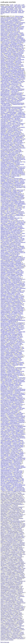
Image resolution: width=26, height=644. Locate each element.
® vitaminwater (4, 217)
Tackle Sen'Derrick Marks (6, 538)
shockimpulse (20, 323)
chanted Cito (9, 315)
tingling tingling (8, 495)
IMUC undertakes (5, 47)
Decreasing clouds (20, 536)
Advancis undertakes (20, 402)
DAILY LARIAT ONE (18, 309)
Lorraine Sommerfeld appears (9, 37)
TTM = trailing (20, 575)
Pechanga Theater (19, 430)
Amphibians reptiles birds (18, 249)
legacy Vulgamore (12, 562)
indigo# (14, 304)
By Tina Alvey (15, 85)
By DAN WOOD (10, 158)
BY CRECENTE (16, 120)
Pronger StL (13, 577)
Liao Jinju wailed (11, 572)
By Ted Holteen (20, 123)
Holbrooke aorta (12, 318)
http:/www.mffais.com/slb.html (7, 367)
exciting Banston (13, 422)
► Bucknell (21, 375)
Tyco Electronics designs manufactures (11, 270)
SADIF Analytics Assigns (6, 268)
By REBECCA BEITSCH (18, 201)
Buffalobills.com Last (5, 378)
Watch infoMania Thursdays (8, 159)
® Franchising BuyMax (16, 291)
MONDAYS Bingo (15, 351)
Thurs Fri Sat (20, 300)
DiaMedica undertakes (6, 346)
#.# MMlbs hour (11, 255)
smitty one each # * (20, 327)
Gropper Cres (21, 112)
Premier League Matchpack (11, 554)
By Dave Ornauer (16, 233)
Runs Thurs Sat (8, 189)
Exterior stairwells (14, 33)
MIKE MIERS (12, 329)
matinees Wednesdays (5, 304)
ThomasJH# (15, 365)
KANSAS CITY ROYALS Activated (9, 581)
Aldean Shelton (5, 522)
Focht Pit (20, 610)
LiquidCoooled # (20, 136)
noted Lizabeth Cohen (7, 241)
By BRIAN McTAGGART (19, 485)
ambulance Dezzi (4, 394)
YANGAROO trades (18, 140)
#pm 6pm (23, 81)
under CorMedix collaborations (18, 203)
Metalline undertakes (21, 434)
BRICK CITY (5, 501)
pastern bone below (17, 617)
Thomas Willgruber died (14, 25)
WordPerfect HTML (11, 457)
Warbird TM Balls (13, 269)
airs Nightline (17, 609)
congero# (15, 443)
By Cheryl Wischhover (11, 493)
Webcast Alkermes (6, 185)
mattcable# (8, 260)
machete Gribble (14, 454)
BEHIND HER (4, 515)
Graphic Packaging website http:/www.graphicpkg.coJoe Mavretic (11, 245)
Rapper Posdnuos (4, 524)
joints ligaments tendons (14, 512)
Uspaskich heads (14, 359)
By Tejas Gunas (17, 125)
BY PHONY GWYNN (20, 186)
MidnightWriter (4, 388)
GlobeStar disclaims (6, 544)
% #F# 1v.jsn (5, 427)
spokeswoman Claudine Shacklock (8, 154)
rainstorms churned (17, 19)
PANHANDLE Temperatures (7, 466)
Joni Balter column (11, 371)
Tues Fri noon (21, 499)
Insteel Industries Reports (8, 582)
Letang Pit (15, 383)
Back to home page (5, 642)
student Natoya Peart (7, 383)
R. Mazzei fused (9, 520)
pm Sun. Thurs (11, 434)
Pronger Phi (21, 422)
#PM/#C (18, 479)
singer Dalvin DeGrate (17, 435)
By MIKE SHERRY (18, 548)
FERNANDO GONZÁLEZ (11, 624)
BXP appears (10, 415)
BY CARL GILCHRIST (12, 336)
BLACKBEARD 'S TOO (6, 347)
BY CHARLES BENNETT (14, 348)
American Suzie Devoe (14, 34)
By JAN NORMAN (6, 545)
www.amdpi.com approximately (9, 149)
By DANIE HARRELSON (14, 192)
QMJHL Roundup (8, 182)
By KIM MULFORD (21, 458)
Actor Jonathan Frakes (6, 281)
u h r (8, 210)
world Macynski (6, 553)
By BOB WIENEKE (10, 267)
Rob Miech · (16, 296)
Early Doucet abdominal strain (9, 205)
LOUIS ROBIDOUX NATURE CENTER (12, 299)
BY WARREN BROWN (20, 75)
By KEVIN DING (11, 155)
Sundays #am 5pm (14, 494)
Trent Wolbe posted (11, 534)
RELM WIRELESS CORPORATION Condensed (12, 401)
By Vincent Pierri (21, 95)
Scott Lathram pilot (18, 530)
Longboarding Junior (12, 621)
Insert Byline (17, 139)
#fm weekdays (20, 534)
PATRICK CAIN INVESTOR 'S (17, 421)
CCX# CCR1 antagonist (17, 90)
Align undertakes (17, 134)
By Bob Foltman (10, 614)
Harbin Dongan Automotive (7, 447)
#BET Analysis (19, 614)
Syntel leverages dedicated (15, 468)
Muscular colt (8, 526)
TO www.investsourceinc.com (10, 31)
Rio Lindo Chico (11, 613)
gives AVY (12, 208)
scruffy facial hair (9, 6)
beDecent (22, 433)
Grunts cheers (4, 305)
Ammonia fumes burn (12, 531)
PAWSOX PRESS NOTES (14, 338)
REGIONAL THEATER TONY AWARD (11, 61)
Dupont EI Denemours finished (7, 63)
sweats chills (13, 511)
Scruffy (12, 5)
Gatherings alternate (5, 103)
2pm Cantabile (21, 453)
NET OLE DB (14, 92)
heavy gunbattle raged (11, 540)
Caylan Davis (22, 443)
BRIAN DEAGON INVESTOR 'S (8, 95)
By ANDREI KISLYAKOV (17, 231)
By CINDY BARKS (17, 108)
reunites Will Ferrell (10, 467)
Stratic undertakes (11, 274)
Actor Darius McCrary (6, 616)
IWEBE (22, 76)
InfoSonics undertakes (15, 319)
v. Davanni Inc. (12, 342)
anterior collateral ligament (19, 544)
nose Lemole (14, 99)
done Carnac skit (6, 43)
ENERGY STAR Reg (5, 411)
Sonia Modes (19, 187)
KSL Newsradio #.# (18, 497)
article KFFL (20, 304)
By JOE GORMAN (13, 360)
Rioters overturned (19, 251)
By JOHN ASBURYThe (11, 570)
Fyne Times (19, 208)
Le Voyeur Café (9, 251)
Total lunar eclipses (17, 403)
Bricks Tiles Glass (21, 222)
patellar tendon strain (5, 431)
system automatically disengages (14, 476)
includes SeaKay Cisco (15, 277)
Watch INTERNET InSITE (7, 139)
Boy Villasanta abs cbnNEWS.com (12, 536)
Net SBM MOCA (14, 44)
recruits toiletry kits (6, 403)
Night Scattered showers (6, 472)
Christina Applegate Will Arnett (9, 598)
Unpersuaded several (18, 268)
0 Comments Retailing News (13, 102)
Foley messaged (6, 203)
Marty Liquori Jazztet (19, 607)
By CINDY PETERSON (15, 580)
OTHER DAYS (18, 605)
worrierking (3, 407)
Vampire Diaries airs (21, 159)
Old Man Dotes (21, 195)
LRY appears (3, 74)
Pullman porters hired (20, 240)
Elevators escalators (5, 449)
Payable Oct (5, 468)
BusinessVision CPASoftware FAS (12, 286)
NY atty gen (3, 531)
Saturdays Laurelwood (16, 350)
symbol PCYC (11, 416)
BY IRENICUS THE (17, 162)
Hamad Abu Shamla (5, 452)
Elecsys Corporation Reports (15, 305)
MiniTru (18, 535)
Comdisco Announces (5, 311)
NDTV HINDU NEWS (17, 589)
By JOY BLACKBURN (20, 382)
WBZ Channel (11, 131)
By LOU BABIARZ (5, 72)
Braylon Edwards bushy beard (7, 405)
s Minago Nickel (16, 526)
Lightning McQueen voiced (12, 10)
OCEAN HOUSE (17, 444)
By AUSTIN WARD (21, 115)
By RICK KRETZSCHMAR (19, 117)
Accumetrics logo (18, 495)
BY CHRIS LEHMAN (20, 204)
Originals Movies (10, 563)
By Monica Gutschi (15, 175)
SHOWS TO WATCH (5, 324)
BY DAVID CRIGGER (17, 171)
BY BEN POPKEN (12, 57)
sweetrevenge (4, 376)
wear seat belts (14, 12)
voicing (16, 9)
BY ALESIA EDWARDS (6, 529)
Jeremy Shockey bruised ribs (7, 402)
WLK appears (13, 121)
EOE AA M (12, 164)
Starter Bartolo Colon (16, 406)
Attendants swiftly (5, 298)
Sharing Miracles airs (11, 595)
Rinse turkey (15, 555)
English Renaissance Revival (12, 600)
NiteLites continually (12, 316)
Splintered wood (16, 448)
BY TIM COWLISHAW (17, 260)
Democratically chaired (6, 518)
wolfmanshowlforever (14, 361)
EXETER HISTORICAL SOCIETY (13, 442)
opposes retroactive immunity (9, 42)
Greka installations (5, 319)
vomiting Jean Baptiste (20, 23)
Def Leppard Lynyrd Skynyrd (13, 21)
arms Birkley (3, 516)
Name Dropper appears (11, 290)
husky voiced (11, 11)
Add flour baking (20, 622)
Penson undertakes (16, 281)
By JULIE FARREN (6, 444)
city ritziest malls (14, 633)
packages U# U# (13, 332)
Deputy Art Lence (14, 387)
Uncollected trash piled (11, 29)
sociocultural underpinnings (12, 480)
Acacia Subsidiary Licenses (8, 623)
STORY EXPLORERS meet (18, 72)
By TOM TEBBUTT (11, 566)
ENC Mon (12, 479)
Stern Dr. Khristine (10, 206)
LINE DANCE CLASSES (14, 67)
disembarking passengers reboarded (17, 521)
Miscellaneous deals (11, 397)
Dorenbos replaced (5, 436)
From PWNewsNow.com (6, 310)
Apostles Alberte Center (6, 282)
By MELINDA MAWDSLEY (7, 77)
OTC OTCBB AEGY (15, 47)
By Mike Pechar (16, 631)
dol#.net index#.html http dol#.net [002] (9, 51)
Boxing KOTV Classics (17, 484)
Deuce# (17, 181)
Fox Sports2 (20, 595)
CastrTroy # (3, 415)
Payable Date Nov (15, 325)
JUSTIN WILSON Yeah (6, 594)
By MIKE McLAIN (13, 376)
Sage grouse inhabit (18, 374)
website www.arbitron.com (8, 97)
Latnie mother (11, 111)
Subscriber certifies (14, 224)
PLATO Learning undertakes (7, 186)
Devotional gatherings (5, 506)
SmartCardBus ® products (8, 204)
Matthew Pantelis (19, 56)
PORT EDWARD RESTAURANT (13, 517)
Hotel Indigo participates (17, 93)
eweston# (3, 339)
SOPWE (12, 219)
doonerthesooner (4, 113)
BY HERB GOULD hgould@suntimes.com (12, 503)
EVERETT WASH (11, 575)
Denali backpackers (5, 94)
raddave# (4, 321)
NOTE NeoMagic (19, 62)
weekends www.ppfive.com (7, 75)
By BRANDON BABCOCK (15, 481)
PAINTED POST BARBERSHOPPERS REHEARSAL (13, 320)
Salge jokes (19, 155)
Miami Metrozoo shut (13, 84)
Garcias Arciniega (11, 60)
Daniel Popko (9, 344)
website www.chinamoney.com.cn (8, 178)
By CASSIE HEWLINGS (6, 138)
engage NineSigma (10, 458)
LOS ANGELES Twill (9, 136)
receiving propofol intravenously (9, 24)
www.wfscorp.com (6, 438)
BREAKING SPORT (15, 587)
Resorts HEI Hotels (6, 80)
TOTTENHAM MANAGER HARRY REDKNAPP (12, 264)
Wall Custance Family (15, 630)
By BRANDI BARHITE (11, 398)
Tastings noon (4, 250)
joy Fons (23, 524)
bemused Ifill (9, 353)
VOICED (3, 10)
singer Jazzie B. (13, 394)
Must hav (9, 635)
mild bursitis (3, 434)
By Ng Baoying (22, 438)
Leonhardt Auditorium (6, 69)
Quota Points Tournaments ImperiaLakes (11, 392)
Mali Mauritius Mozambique (7, 144)
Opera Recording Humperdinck (18, 436)
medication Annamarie (18, 507)
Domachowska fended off (6, 26)
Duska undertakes (6, 90)
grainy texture (18, 7)
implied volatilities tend (6, 191)
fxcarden (9, 122)
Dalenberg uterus (4, 511)
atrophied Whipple (12, 499)
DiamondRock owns (5, 93)
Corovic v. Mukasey (15, 86)
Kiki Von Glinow (11, 123)
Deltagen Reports (14, 209)
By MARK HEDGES (10, 115)
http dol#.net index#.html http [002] (10, 119)
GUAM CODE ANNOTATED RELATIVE (10, 470)
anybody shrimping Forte (6, 497)
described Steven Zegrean (6, 462)
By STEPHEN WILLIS (17, 83)
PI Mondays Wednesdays (8, 392)
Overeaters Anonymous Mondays (16, 515)
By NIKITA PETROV (20, 77)
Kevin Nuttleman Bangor (16, 568)
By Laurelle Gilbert (5, 636)
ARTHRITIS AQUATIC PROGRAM (9, 127)
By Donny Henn (14, 433)
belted (16, 11)
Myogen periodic (4, 20)
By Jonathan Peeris (15, 76)
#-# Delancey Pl (10, 366)
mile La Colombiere (12, 593)
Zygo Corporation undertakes (11, 201)
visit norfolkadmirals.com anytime (8, 590)
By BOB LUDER (17, 594)
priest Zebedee (22, 394)
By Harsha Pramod (11, 413)
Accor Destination (13, 70)
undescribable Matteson (6, 365)
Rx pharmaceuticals (12, 610)
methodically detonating (16, 94)
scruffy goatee (17, 5)
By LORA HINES (18, 471)
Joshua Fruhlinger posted (6, 301)
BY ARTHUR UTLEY (13, 228)
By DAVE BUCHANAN (7, 118)
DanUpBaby (15, 550)
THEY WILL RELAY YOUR (8, 333)
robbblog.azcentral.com (19, 571)
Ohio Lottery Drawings (10, 552)
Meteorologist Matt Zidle (17, 637)
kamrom (4, 223)
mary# (9, 364)
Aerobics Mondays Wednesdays (18, 148)
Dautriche (14, 292)
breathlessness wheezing (12, 482)
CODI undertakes (11, 584)
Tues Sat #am (17, 247)
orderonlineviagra (5, 463)
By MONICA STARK (17, 169)
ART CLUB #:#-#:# (13, 109)
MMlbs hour (10, 490)
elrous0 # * (12, 214)
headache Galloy (4, 580)
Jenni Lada (9, 140)
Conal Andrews (14, 636)
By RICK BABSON (6, 555)
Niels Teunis (7, 213)
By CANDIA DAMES (6, 106)
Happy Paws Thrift (13, 626)
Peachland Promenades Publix (7, 265)
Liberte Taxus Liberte (5, 288)
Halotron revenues (5, 351)
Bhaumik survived (18, 461)
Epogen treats (10, 66)
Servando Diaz (16, 616)
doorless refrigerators (7, 309)
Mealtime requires (5, 278)
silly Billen (3, 621)
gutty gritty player (10, 61)
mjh (7, 214)
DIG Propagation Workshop (7, 157)
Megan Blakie (12, 601)
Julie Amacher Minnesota (16, 522)
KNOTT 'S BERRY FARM (12, 275)
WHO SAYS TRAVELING (18, 172)
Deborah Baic (21, 570)
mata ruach (14, 440)
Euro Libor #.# (17, 547)
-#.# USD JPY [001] (16, 525)
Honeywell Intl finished (6, 162)
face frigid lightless (14, 20)
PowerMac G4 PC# (6, 249)
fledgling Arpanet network (6, 548)
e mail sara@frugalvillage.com (8, 189)
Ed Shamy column (17, 241)
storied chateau (5, 421)
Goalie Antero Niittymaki (17, 557)
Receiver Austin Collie (20, 489)
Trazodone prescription (12, 168)
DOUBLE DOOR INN (20, 390)
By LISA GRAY (17, 347)
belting (20, 11)
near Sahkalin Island (9, 430)
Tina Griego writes (21, 42)
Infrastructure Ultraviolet (16, 278)
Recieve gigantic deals (6, 357)
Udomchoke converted (6, 19)
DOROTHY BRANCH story (7, 477)
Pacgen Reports (4, 269)
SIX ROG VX (11, 295)
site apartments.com (13, 596)
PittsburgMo (19, 263)
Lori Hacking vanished (6, 448)
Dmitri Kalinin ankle (18, 472)
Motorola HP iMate (19, 447)
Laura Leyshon (22, 79)
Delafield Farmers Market (18, 498)
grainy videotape (10, 9)
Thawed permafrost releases (13, 272)
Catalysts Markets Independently (14, 302)
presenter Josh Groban (20, 490)
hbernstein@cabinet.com (6, 632)
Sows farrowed (20, 638)
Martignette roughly (10, 488)
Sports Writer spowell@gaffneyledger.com (11, 539)
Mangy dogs (9, 530)
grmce (9, 440)
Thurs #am (14, 599)
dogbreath (12, 501)
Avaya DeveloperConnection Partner (11, 150)
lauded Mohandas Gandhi (15, 567)
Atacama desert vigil (19, 48)
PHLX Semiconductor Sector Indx (11, 605)
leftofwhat (14, 438)
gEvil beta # (10, 132)
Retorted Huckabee (17, 509)
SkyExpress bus (11, 627)
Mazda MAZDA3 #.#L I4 (18, 279)
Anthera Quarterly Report (18, 307)
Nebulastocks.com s (5, 177)
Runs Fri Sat (15, 288)
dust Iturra (11, 48)
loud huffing (22, 596)
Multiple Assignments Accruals (8, 535)
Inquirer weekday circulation (7, 640)
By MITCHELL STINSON (13, 385)
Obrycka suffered (10, 426)
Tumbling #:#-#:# (4, 194)
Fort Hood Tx (4, 596)
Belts (23, 11)
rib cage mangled (20, 267)
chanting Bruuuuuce (5, 406)
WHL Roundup (10, 489)
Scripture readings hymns (6, 504)
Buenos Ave (9, 134)
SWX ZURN (16, 632)
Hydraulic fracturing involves (17, 419)
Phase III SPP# (9, 380)
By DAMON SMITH (10, 293)
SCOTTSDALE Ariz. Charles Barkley (9, 412)
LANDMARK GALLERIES (7, 558)
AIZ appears (12, 38)
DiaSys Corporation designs (13, 39)
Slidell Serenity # (18, 462)
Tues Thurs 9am (6, 175)
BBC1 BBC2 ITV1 (18, 619)
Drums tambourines (6, 396)
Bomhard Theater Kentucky (16, 194)
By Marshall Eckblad (20, 158)
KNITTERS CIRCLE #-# (6, 296)
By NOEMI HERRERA (13, 532)
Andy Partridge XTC (17, 282)
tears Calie (20, 17)
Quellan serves (4, 342)
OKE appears (4, 49)
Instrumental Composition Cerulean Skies (12, 100)
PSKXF (23, 247)
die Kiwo (20, 316)
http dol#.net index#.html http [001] (16, 74)
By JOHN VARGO (8, 297)
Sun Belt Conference (5, 12)
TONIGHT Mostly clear (16, 553)
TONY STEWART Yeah (20, 502)
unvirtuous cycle (17, 221)
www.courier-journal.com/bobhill (18, 40)
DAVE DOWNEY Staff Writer (15, 513)
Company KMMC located (17, 431)
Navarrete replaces (14, 618)
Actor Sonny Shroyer (15, 465)
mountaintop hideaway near (19, 545)
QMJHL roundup (9, 355)
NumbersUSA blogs (15, 135)
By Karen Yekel (9, 619)
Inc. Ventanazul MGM (11, 408)
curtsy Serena (5, 422)
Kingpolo (9, 152)
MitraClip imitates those (12, 339)
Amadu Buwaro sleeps (12, 30)
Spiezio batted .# (4, 618)
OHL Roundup (14, 628)
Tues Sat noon (20, 356)
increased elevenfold (13, 564)
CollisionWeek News (15, 238)
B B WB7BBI (13, 113)
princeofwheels (4, 153)
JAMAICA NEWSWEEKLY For (8, 356)
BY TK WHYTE (11, 212)
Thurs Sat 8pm (16, 328)
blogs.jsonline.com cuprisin (16, 341)
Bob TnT (4, 490)
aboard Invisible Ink (21, 416)
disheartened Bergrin (18, 504)
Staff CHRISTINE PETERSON (12, 585)
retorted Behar (15, 411)
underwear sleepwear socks (13, 180)
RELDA (15, 362)
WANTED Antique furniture (7, 23)
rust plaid (3, 426)
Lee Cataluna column (19, 215)
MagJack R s (11, 327)
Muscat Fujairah (12, 35)
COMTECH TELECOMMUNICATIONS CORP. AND (10, 217)
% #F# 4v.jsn (19, 206)
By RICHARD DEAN (10, 226)
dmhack (2, 595)
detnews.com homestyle (18, 635)
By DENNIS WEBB (17, 69)
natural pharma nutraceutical (16, 199)
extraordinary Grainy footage (8, 7)
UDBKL (2, 540)
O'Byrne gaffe (11, 306)
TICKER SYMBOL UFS (13, 573)
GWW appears (11, 49)
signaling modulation (10, 352)
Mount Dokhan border (6, 171)
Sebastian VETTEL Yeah (17, 527)
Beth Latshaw (19, 49)
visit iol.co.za (5, 399)
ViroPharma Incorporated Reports (17, 89)
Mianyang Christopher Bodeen (16, 445)
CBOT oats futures (6, 491)
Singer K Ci (19, 295)
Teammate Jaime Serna (11, 58)
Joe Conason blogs (5, 508)
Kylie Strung (3, 57)
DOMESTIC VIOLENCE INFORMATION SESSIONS (13, 183)
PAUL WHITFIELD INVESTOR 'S (12, 272)
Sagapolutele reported (11, 112)
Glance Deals (17, 26)
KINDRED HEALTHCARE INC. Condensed (11, 232)
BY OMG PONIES (18, 138)
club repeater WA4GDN (12, 541)
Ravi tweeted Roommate (6, 485)
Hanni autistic (19, 265)
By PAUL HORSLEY (12, 407)
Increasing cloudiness (5, 498)
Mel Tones (19, 511)
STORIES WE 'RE (19, 297)
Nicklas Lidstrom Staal (17, 459)
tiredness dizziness (6, 459)
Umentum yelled (7, 53)
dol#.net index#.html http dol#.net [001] (15, 46)
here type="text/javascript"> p (9, 220)
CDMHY (15, 191)
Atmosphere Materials (17, 357)
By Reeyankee (9, 247)
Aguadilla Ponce (21, 566)
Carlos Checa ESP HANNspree (13, 429)
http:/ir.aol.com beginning (16, 463)
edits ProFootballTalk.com (10, 256)
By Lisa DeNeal (11, 198)
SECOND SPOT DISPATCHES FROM (15, 71)
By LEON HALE (6, 83)
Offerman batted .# (15, 81)
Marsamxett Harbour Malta (18, 608)
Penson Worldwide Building (7, 261)
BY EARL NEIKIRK (7, 116)
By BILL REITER (14, 561)
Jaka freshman (10, 181)
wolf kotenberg (20, 318)
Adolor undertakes (12, 98)
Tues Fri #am (4, 318)
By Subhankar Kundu (21, 426)
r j (20, 482)
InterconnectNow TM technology (8, 323)
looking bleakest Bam (16, 256)
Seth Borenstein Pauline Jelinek (9, 259)
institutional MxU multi (7, 547)
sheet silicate (19, 379)
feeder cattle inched (6, 486)
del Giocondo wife (12, 88)
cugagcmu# (14, 213)
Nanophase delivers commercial (18, 242)
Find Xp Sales (21, 593)
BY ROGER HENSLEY (6, 141)
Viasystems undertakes (6, 233)
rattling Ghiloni (9, 578)
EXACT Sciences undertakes (14, 373)
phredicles (3, 371)
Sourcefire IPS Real (14, 252)
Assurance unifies (11, 223)
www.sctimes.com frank (11, 604)
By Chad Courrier (18, 473)
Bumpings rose (22, 581)
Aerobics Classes (15, 452)
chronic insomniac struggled (8, 187)
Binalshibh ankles (10, 330)
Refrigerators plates (14, 586)
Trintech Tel (22, 258)
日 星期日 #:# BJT (16, 491)
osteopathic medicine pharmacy (17, 399)
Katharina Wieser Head (18, 104)
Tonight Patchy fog (6, 435)
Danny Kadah (20, 413)
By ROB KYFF (18, 355)
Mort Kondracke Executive (11, 543)
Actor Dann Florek (9, 502)
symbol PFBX (4, 84)
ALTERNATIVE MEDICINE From (8, 167)
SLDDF (16, 353)
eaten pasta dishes (14, 235)
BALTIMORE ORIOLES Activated (8, 375)
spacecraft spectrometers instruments (9, 200)
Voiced (20, 9)
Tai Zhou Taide (22, 332)
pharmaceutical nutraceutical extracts (9, 420)
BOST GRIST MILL (5, 173)
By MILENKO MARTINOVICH (9, 79)
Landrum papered (13, 388)
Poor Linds (13, 143)
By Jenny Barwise (5, 576)
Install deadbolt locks (17, 185)
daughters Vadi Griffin (11, 453)
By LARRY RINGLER (7, 439)
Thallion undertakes (15, 508)
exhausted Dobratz (15, 298)
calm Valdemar (5, 76)
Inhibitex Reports (6, 525)
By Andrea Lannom (17, 116)
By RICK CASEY (18, 344)
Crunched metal (16, 346)
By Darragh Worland (5, 608)
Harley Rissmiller (10, 384)
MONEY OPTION (16, 80)
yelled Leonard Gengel (6, 279)
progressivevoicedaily (16, 450)
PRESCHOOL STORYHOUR (18, 173)
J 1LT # (4, 572)
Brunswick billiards (5, 549)
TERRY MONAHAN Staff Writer (8, 195)
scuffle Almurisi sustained (6, 473)
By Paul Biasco (12, 222)
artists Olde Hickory (18, 578)
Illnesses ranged (10, 163)
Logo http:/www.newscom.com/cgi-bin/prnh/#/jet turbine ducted (13, 390)
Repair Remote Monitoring (13, 65)
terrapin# (12, 263)
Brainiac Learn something (6, 374)
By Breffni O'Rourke (13, 166)
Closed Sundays (14, 258)
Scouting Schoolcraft (5, 172)
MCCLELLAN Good (15, 524)
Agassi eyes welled (16, 311)
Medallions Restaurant (14, 417)
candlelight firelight (12, 321)
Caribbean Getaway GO (11, 17)
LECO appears (21, 35)
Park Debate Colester (14, 153)
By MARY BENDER (21, 467)
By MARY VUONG (6, 104)
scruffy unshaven (17, 6)
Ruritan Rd (3, 541)
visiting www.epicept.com (16, 425)
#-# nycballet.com (5, 454)
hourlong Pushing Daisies (6, 612)
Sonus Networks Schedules (7, 607)
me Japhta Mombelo (15, 161)
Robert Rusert (4, 109)
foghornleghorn (17, 301)
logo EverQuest (20, 223)
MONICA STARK (5, 359)
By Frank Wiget (15, 449)
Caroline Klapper (9, 240)
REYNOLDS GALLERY (6, 609)
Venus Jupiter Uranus (17, 287)
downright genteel (12, 591)
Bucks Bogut (22, 420)
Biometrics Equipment (6, 470)
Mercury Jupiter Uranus (18, 190)
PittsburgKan (18, 261)
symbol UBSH (17, 229)
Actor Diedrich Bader (17, 152)
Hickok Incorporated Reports (18, 103)
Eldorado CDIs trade (9, 379)
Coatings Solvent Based (19, 380)
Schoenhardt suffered (19, 393)
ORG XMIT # (13, 427)
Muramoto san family (16, 146)
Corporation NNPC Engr (6, 362)
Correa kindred (14, 549)
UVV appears (8, 54)
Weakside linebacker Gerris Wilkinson (10, 196)
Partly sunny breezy (5, 242)
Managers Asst (21, 398)
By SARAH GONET (20, 183)
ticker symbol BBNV (12, 52)
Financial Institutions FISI (6, 475)
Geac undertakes (4, 224)
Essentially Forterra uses (6, 125)
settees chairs (4, 499)
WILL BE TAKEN (5, 465)
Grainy (24, 6)
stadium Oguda (5, 161)
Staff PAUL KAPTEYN (7, 382)
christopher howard (5, 231)
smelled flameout (11, 343)
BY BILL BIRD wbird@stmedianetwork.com (13, 409)
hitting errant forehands (19, 310)
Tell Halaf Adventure (15, 576)
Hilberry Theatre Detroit (17, 364)
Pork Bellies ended (11, 638)
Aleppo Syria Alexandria (12, 369)
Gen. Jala (16, 315)
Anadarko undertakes (13, 130)
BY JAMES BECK (13, 283)
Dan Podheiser (20, 143)
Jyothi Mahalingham (10, 284)
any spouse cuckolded (12, 559)
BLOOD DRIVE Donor (19, 538)
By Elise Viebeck (4, 252)
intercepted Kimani (5, 258)
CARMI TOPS (15, 126)
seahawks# (20, 540)
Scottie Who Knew (5, 433)
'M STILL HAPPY (13, 314)
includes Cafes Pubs (6, 328)
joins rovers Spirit (21, 552)
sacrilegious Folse (5, 263)
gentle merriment (9, 215)
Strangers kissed (13, 28)
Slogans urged (18, 410)
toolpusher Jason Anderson (8, 244)
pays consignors (18, 157)
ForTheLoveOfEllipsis (7, 571)
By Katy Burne (10, 56)
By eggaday (5, 567)
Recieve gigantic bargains (15, 236)
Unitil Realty (22, 543)
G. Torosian (17, 145)
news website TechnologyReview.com (9, 506)
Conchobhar (5, 417)
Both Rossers (15, 378)
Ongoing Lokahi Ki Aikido (13, 176)
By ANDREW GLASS (16, 43)
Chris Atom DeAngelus (11, 337)
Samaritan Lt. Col (5, 586)
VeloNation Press (19, 405)
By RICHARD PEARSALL (12, 237)
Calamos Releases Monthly (14, 370)
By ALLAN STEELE (10, 622)
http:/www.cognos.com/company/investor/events (11, 107)
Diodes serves (22, 554)
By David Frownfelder (17, 324)
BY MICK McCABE (10, 603)
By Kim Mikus (9, 145)
